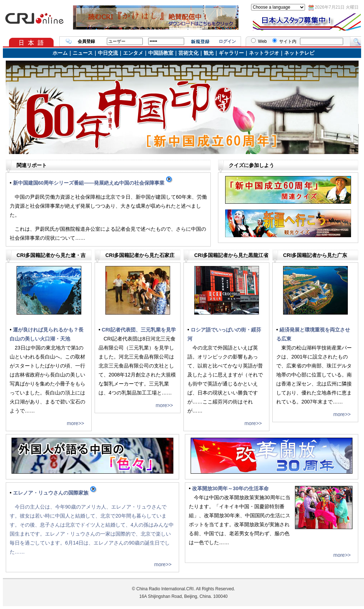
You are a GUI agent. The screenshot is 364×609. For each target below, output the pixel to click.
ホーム (60, 53)
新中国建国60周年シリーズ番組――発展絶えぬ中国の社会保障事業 (93, 183)
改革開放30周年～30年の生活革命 (230, 488)
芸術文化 (188, 53)
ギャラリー (231, 53)
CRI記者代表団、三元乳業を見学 (139, 330)
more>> (76, 423)
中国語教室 (161, 53)
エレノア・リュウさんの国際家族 (55, 493)
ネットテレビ (299, 53)
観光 (209, 53)
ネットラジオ (264, 53)
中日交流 (108, 53)
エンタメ (133, 53)
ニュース (83, 53)
